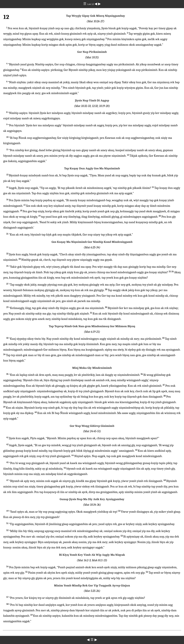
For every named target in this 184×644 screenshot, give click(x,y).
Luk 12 (91, 4)
